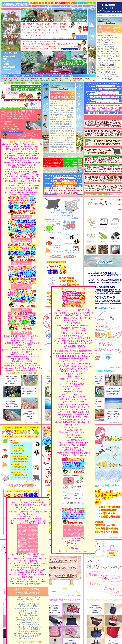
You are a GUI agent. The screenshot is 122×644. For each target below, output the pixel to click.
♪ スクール (81, 38)
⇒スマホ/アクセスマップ (11, 132)
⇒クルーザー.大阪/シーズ (10, 129)
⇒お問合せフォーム (8, 124)
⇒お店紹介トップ (7, 122)
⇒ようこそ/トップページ (10, 127)
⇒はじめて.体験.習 (68, 49)
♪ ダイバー (81, 36)
